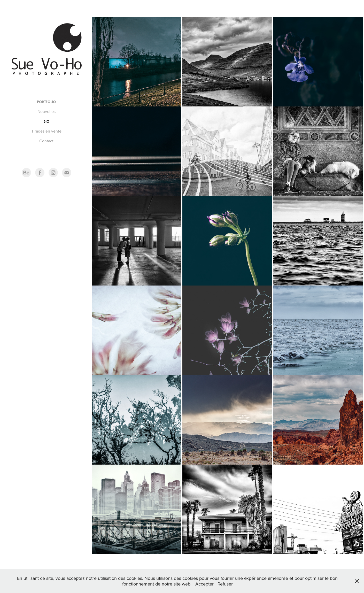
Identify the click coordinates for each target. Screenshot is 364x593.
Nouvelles (47, 111)
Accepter (204, 584)
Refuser (225, 584)
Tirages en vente (46, 131)
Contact (46, 141)
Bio (46, 122)
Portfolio (46, 102)
